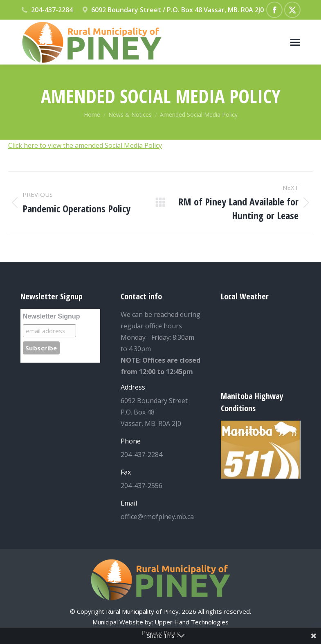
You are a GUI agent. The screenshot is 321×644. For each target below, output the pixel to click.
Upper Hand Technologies (192, 622)
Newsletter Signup (52, 316)
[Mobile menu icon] (295, 42)
